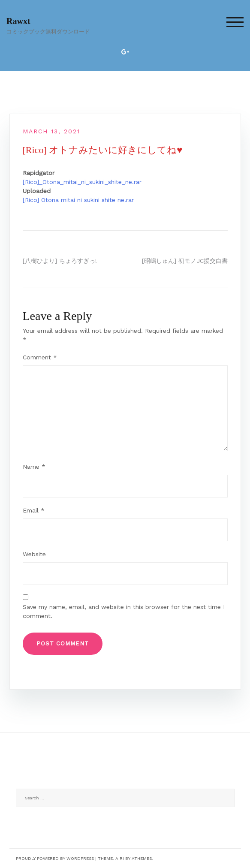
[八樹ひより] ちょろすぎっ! (60, 261)
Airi (120, 858)
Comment (40, 357)
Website (34, 554)
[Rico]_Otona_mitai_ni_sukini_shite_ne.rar (82, 182)
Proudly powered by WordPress (55, 858)
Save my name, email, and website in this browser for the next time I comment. (124, 611)
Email (34, 510)
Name (34, 467)
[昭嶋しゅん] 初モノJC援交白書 (185, 261)
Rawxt (18, 21)
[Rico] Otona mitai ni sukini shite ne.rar (78, 200)
